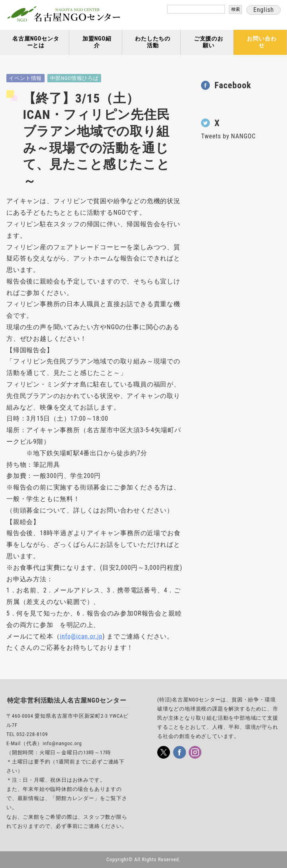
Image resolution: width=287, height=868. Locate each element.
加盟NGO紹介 (97, 42)
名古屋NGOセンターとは (36, 42)
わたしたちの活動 (153, 42)
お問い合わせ (262, 42)
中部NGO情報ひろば (74, 78)
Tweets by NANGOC (228, 136)
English (264, 10)
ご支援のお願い (209, 42)
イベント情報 (25, 78)
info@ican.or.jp (81, 636)
